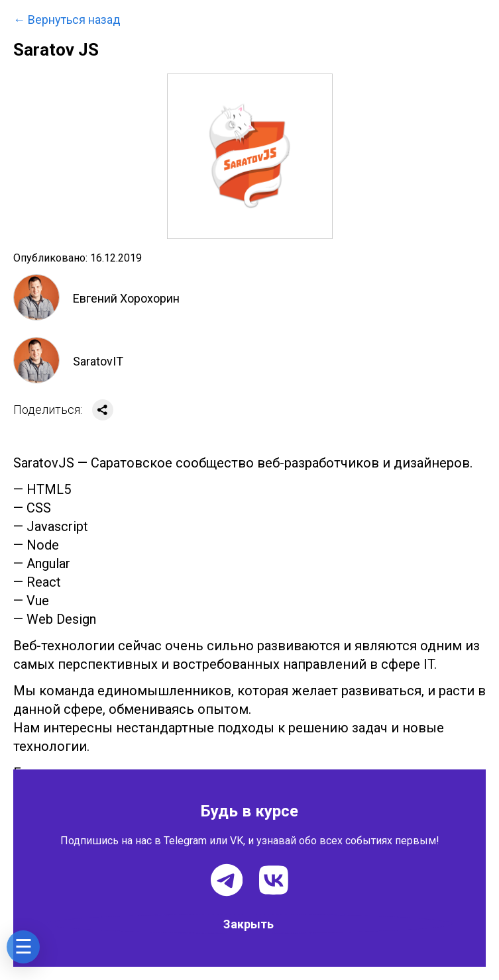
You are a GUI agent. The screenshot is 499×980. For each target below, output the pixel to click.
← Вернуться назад (67, 20)
